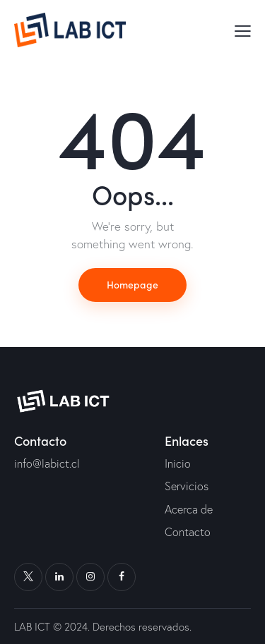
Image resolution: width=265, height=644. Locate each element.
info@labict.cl (47, 463)
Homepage (132, 284)
